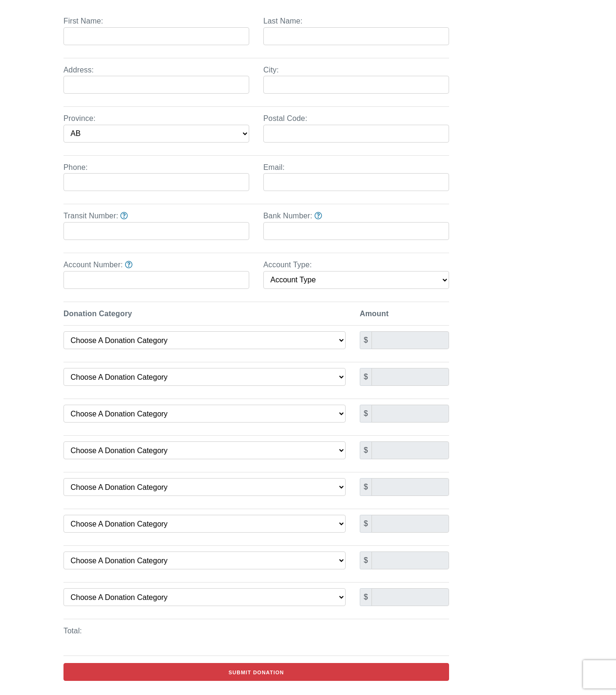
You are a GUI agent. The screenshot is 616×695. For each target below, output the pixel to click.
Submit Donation (256, 672)
